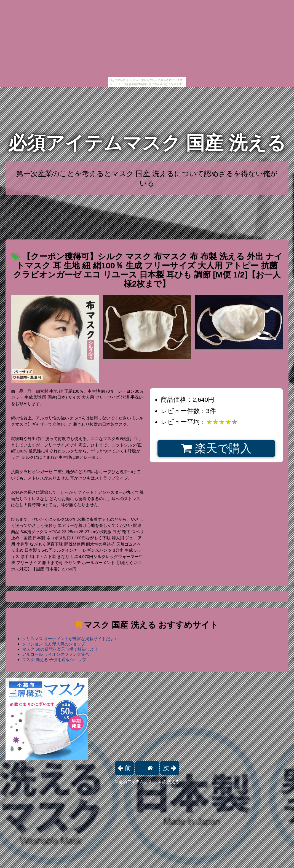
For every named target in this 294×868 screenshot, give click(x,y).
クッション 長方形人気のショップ (54, 644)
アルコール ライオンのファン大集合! (56, 654)
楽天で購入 (216, 448)
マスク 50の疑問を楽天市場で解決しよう (60, 649)
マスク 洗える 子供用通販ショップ (54, 660)
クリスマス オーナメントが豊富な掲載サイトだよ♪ (69, 639)
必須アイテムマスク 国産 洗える (147, 143)
